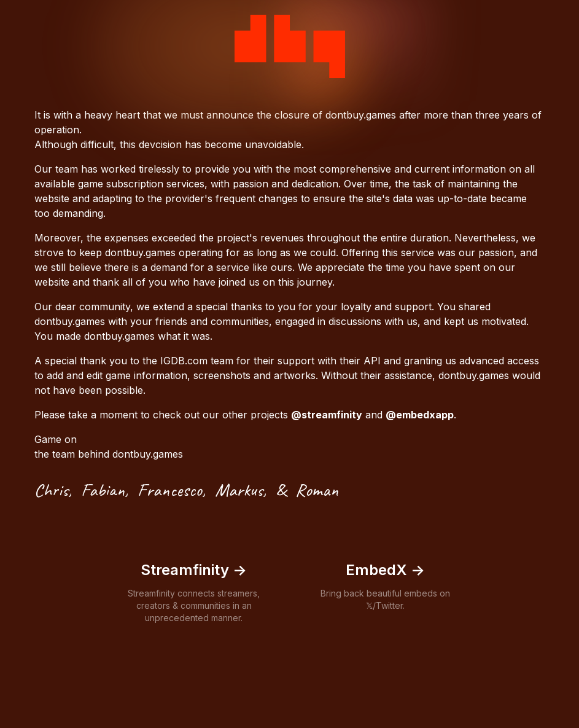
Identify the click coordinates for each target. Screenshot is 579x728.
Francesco (170, 490)
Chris (51, 490)
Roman (317, 490)
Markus (239, 490)
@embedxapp (420, 415)
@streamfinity (327, 415)
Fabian (103, 490)
